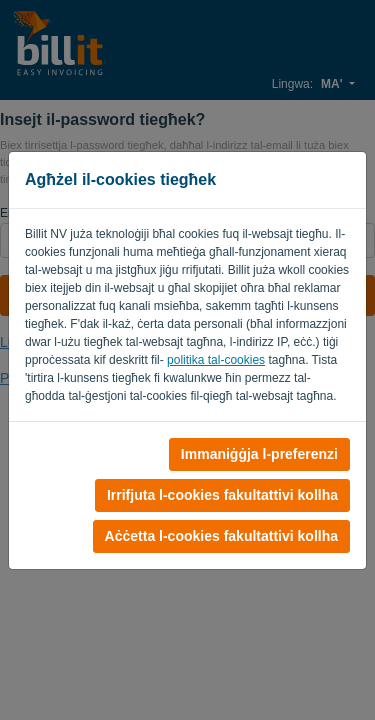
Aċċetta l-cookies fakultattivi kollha (221, 536)
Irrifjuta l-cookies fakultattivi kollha (222, 495)
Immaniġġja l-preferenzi (259, 454)
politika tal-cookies (216, 360)
